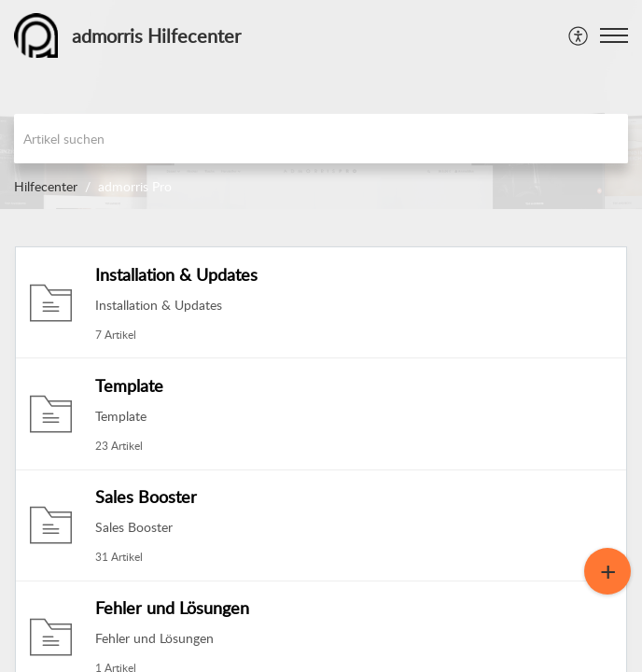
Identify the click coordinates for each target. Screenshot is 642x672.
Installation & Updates (176, 274)
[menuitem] (579, 35)
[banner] (321, 105)
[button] (614, 35)
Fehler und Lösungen (172, 608)
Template (129, 385)
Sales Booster (146, 497)
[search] (321, 139)
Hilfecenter (46, 186)
